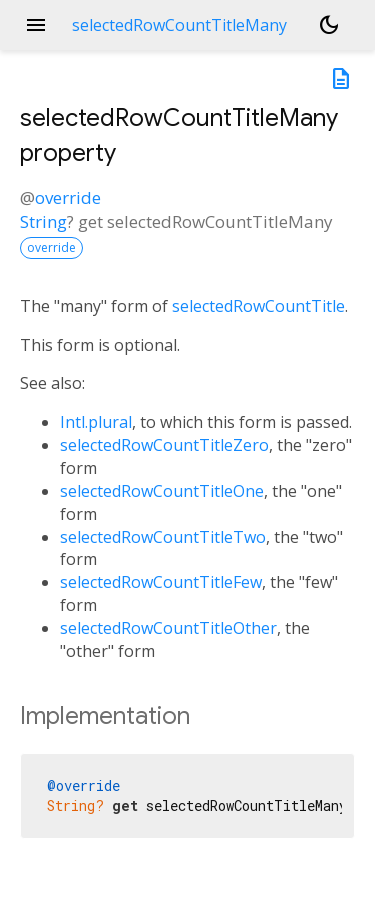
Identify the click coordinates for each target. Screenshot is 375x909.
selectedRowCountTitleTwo (163, 537)
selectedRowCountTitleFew (161, 582)
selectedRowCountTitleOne (162, 491)
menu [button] (36, 25)
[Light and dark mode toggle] (329, 25)
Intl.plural (96, 422)
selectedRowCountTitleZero (164, 445)
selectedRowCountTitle (258, 306)
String (43, 221)
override (68, 197)
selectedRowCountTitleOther (168, 628)
